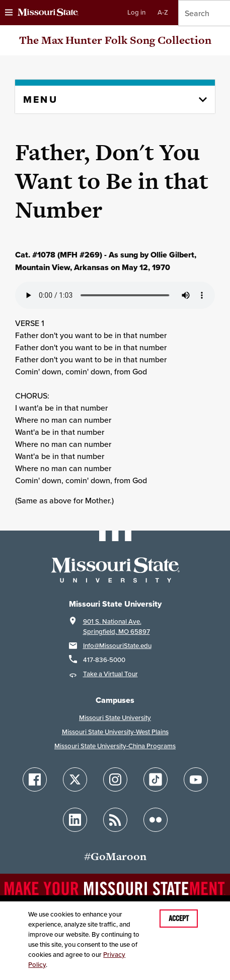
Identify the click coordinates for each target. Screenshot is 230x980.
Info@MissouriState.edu (117, 646)
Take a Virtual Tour (110, 674)
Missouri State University (115, 718)
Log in (136, 12)
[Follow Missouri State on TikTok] (156, 779)
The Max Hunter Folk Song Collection (115, 40)
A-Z (163, 12)
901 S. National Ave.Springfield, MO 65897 (117, 627)
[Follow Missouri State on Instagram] (115, 779)
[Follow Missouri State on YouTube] (196, 779)
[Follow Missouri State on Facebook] (35, 779)
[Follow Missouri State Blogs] (115, 820)
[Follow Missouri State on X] (75, 779)
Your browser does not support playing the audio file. (115, 295)
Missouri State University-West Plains (115, 732)
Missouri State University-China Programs (115, 746)
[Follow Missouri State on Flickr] (156, 820)
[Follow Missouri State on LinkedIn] (75, 820)
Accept (179, 919)
